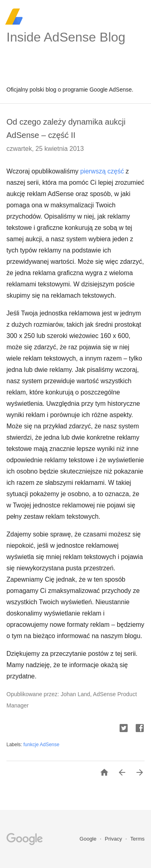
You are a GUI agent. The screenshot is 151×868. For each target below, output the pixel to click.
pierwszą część (102, 171)
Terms (138, 839)
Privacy (114, 839)
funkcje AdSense (41, 745)
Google (89, 839)
